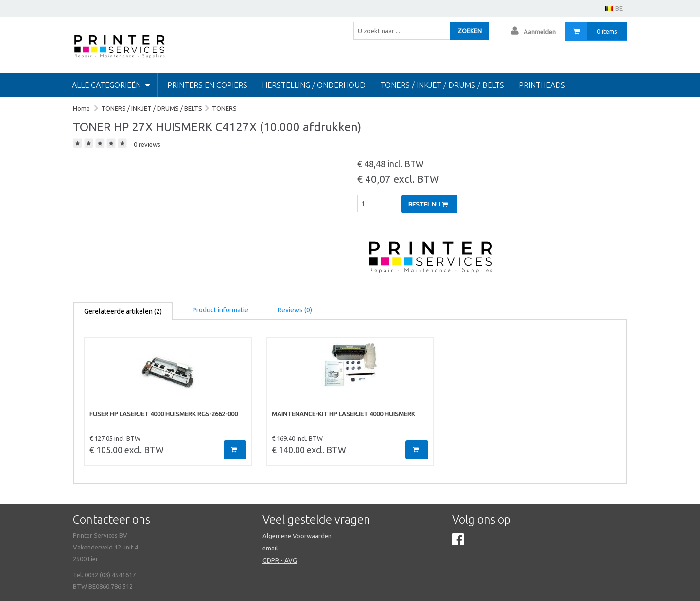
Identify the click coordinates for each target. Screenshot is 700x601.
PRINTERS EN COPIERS (207, 85)
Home (81, 108)
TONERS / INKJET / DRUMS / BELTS (442, 85)
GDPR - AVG (280, 560)
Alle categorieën (111, 85)
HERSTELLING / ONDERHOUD (314, 85)
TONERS (224, 108)
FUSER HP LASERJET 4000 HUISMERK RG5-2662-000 (164, 414)
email (270, 548)
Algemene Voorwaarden (297, 536)
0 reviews (147, 144)
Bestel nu (428, 204)
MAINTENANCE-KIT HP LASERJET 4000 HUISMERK (343, 414)
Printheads (542, 85)
